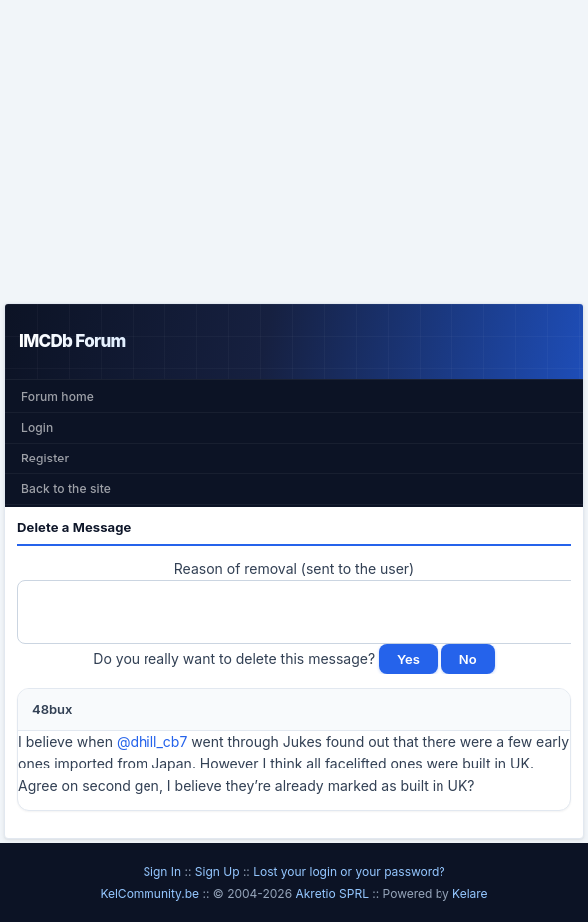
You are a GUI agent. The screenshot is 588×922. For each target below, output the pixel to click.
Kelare (470, 894)
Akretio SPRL (333, 894)
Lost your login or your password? (349, 872)
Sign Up (218, 872)
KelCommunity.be (151, 894)
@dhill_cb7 (152, 741)
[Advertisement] (294, 152)
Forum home (57, 396)
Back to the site (66, 489)
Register (45, 458)
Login (37, 427)
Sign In (162, 872)
